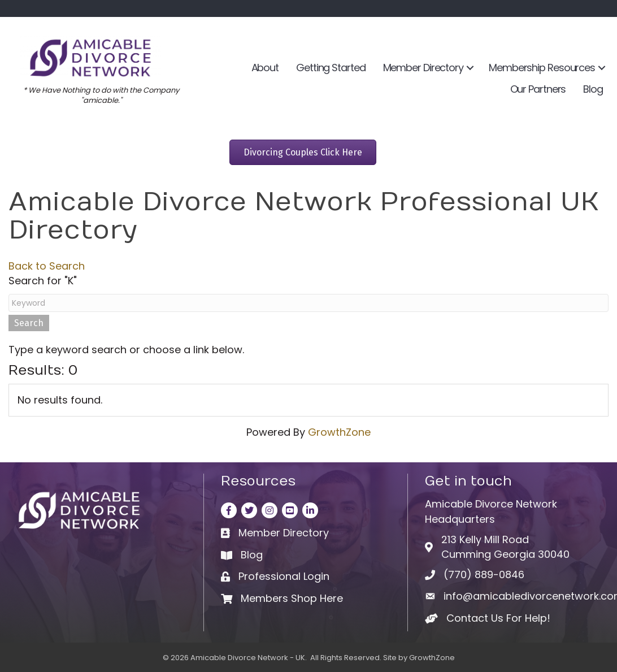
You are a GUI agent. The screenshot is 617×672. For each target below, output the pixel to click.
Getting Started (331, 68)
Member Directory (423, 68)
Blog (593, 89)
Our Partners (538, 89)
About (265, 68)
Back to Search (47, 266)
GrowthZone (339, 432)
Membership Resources (542, 68)
